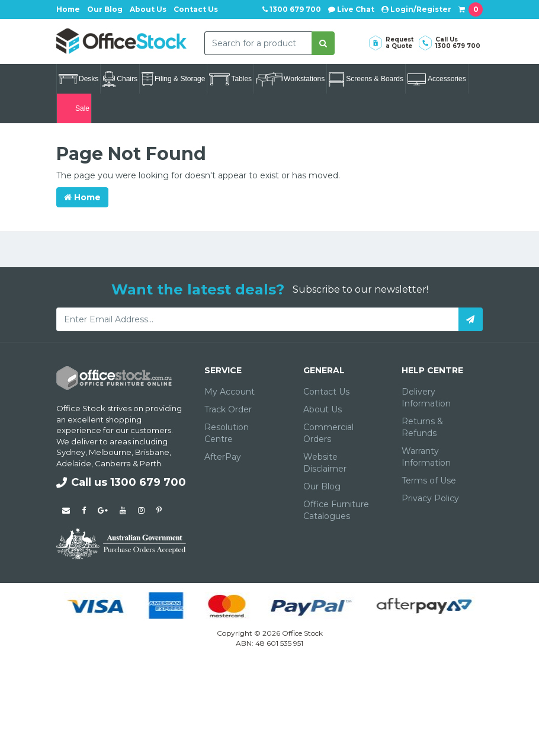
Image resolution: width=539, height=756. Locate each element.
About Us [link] (323, 409)
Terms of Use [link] (429, 480)
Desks (78, 79)
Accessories (437, 79)
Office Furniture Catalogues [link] (336, 510)
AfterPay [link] (223, 457)
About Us (148, 9)
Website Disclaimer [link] (325, 463)
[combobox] (258, 43)
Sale (74, 109)
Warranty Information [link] (426, 457)
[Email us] (66, 510)
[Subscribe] (471, 319)
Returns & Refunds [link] (422, 427)
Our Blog (105, 9)
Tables (230, 79)
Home (68, 9)
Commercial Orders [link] (328, 433)
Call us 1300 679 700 (121, 482)
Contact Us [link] (326, 392)
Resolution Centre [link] (227, 433)
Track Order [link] (228, 409)
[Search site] (323, 43)
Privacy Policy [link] (430, 498)
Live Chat (351, 9)
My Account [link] (230, 392)
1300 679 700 (292, 9)
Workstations (290, 79)
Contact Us (196, 9)
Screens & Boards (366, 79)
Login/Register (416, 9)
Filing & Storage (173, 79)
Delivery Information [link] (426, 398)
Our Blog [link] (322, 486)
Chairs (120, 79)
